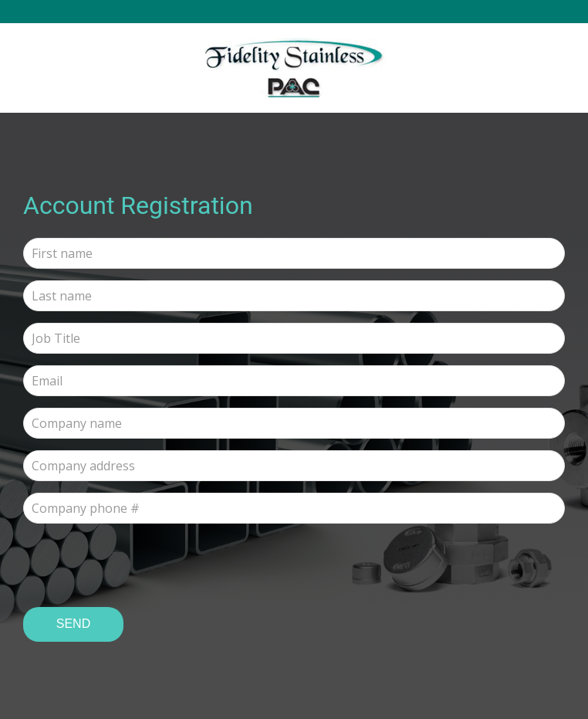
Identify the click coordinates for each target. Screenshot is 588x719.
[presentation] (140, 565)
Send (73, 624)
